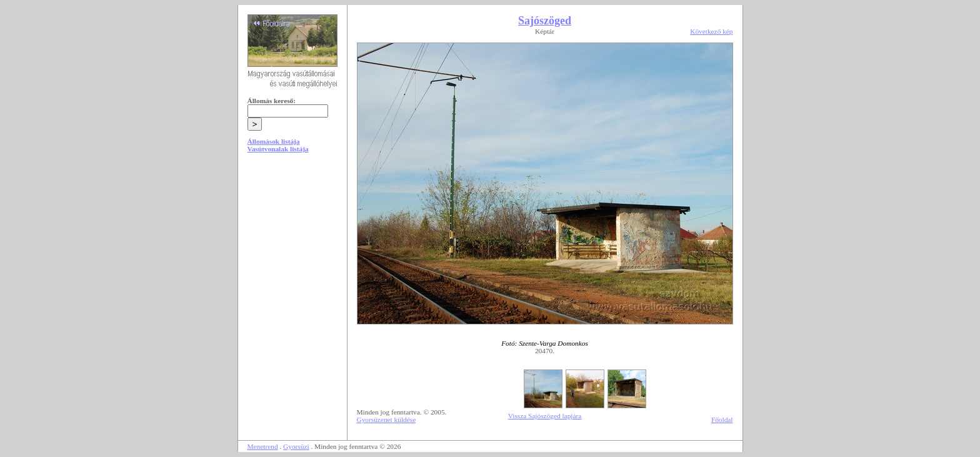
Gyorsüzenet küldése (387, 419)
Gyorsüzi (296, 446)
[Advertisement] (292, 258)
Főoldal (722, 419)
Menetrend (263, 446)
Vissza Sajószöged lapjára (545, 416)
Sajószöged (545, 21)
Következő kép (711, 31)
